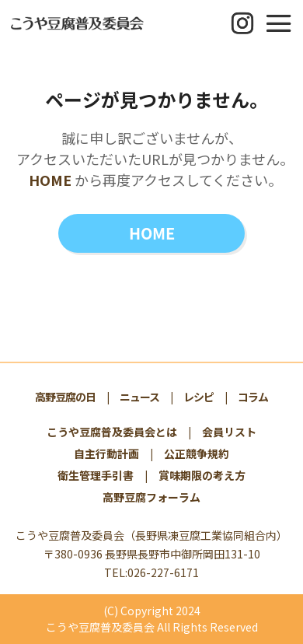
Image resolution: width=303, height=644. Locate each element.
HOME (50, 180)
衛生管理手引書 (96, 475)
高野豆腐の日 (65, 397)
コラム (253, 397)
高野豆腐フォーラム (151, 497)
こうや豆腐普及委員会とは (112, 432)
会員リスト (229, 432)
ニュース (139, 397)
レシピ (199, 397)
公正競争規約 (197, 453)
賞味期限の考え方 (202, 475)
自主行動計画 (106, 453)
